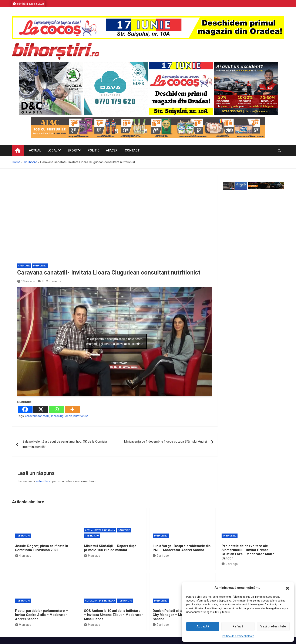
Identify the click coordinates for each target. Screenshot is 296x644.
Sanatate (24, 266)
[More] (72, 409)
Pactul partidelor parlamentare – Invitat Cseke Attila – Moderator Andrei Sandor (41, 615)
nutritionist (81, 416)
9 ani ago (92, 556)
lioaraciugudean (61, 416)
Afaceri (112, 150)
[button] (287, 588)
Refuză (238, 626)
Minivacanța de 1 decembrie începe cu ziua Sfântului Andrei (166, 442)
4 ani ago (23, 556)
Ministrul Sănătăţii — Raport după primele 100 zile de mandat (110, 548)
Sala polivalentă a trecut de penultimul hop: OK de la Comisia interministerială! (65, 444)
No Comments (51, 281)
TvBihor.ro (40, 266)
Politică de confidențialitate (238, 636)
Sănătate (124, 530)
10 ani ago (26, 281)
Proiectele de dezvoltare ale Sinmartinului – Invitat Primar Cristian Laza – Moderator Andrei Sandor (248, 552)
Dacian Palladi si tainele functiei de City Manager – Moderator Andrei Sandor (181, 615)
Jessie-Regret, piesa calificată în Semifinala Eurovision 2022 (42, 548)
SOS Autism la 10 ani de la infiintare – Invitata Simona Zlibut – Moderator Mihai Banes (113, 615)
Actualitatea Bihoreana (100, 530)
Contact (132, 150)
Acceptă (203, 626)
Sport (73, 150)
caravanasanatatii (37, 416)
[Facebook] (25, 409)
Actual (35, 150)
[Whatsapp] (57, 409)
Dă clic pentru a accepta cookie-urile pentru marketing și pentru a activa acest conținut (115, 341)
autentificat (44, 481)
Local (52, 150)
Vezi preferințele (273, 626)
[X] (41, 409)
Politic (94, 150)
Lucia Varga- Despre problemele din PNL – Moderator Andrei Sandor (182, 548)
